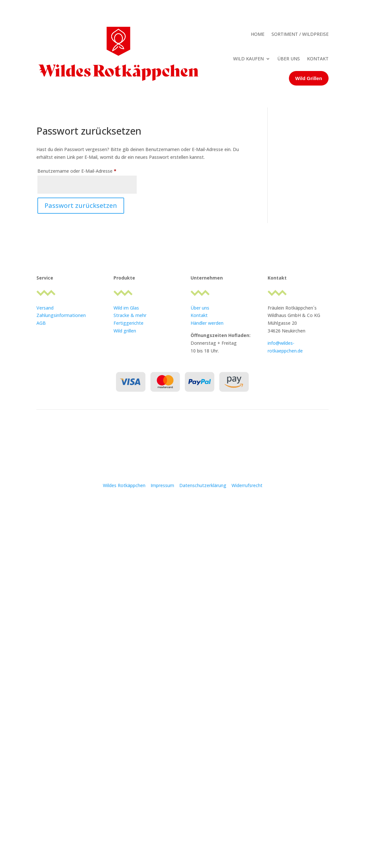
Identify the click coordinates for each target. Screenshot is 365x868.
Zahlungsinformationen (61, 315)
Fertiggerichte (128, 323)
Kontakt (199, 315)
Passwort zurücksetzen (81, 205)
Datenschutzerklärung (203, 485)
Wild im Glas (126, 308)
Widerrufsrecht (247, 485)
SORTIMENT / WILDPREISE (300, 34)
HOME (258, 34)
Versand (45, 308)
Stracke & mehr (130, 315)
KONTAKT (318, 59)
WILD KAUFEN (248, 59)
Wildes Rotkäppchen (124, 485)
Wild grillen (125, 331)
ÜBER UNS (289, 59)
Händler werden (207, 323)
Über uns (200, 308)
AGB (41, 323)
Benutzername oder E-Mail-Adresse (87, 170)
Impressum (163, 485)
